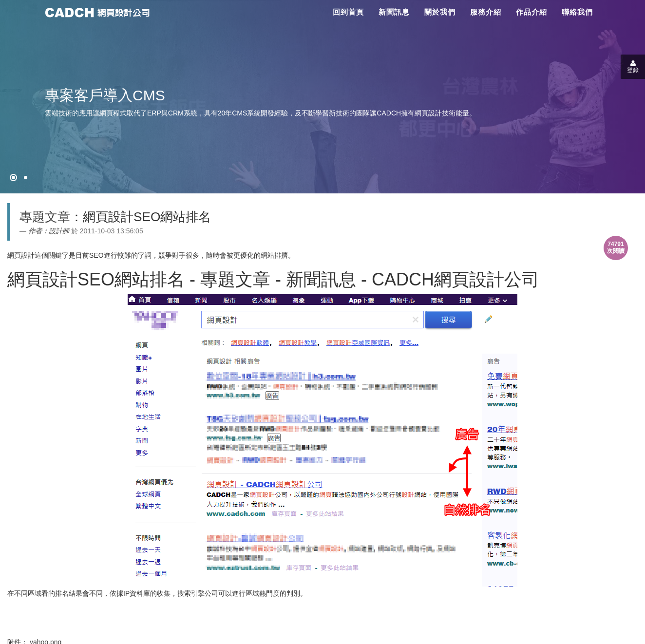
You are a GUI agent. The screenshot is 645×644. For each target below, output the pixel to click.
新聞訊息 (394, 12)
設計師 (59, 231)
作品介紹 (531, 12)
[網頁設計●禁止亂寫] (13, 178)
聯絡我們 (577, 12)
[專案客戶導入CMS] (26, 178)
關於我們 (440, 12)
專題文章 (45, 217)
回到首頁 (348, 12)
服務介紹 (486, 12)
